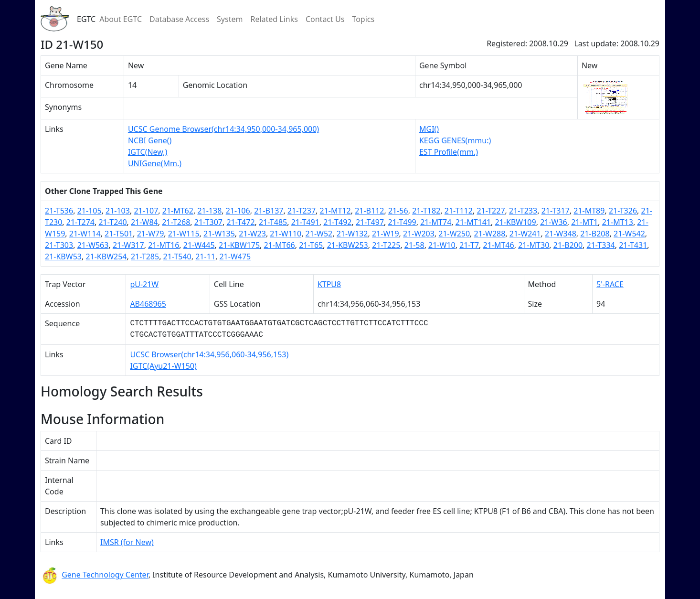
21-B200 (568, 245)
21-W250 (454, 234)
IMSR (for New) (127, 542)
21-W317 (128, 245)
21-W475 (235, 257)
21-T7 (469, 245)
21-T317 (556, 211)
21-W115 (184, 234)
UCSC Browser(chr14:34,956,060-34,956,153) (209, 354)
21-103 (118, 211)
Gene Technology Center (105, 575)
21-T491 (305, 222)
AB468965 (148, 304)
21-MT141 (473, 222)
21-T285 (145, 257)
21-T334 (601, 245)
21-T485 (273, 222)
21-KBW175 (239, 245)
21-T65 (311, 245)
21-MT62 (178, 211)
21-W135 (219, 234)
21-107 (146, 211)
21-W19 (386, 234)
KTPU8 (329, 284)
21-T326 (623, 211)
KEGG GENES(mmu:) (455, 140)
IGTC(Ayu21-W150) (163, 366)
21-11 (205, 257)
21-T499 (402, 222)
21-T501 (119, 234)
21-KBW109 (516, 222)
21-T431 (633, 245)
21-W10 (442, 245)
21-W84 (144, 222)
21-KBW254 (106, 257)
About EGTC (121, 19)
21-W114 (85, 234)
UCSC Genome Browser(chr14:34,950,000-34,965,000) (223, 129)
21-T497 (370, 222)
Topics (363, 19)
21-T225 (386, 245)
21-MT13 (618, 222)
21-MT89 (589, 211)
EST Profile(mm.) (449, 152)
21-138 (209, 211)
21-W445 (199, 245)
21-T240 (112, 222)
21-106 (238, 211)
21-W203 (419, 234)
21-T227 (491, 211)
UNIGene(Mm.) (155, 163)
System (230, 19)
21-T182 (426, 211)
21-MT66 (280, 245)
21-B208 (595, 234)
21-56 (398, 211)
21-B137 (269, 211)
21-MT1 (584, 222)
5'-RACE (610, 284)
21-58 (414, 245)
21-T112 (459, 211)
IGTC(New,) (148, 152)
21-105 (90, 211)
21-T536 (59, 211)
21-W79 (151, 234)
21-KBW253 (348, 245)
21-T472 (240, 222)
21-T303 (59, 245)
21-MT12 (335, 211)
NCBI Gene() (150, 140)
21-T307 (208, 222)
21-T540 (177, 257)
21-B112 (369, 211)
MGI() (429, 129)
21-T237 (302, 211)
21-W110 (286, 234)
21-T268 (176, 222)
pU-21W (144, 284)
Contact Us (325, 19)
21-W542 (629, 234)
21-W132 (352, 234)
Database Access (179, 19)
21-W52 (319, 234)
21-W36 (554, 222)
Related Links (274, 19)
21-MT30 (534, 245)
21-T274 (80, 222)
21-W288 (490, 234)
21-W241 (525, 234)
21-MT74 (436, 222)
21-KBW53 (63, 257)
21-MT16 (164, 245)
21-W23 (252, 234)
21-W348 (561, 234)
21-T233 (523, 211)
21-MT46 (499, 245)
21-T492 (337, 222)
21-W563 (93, 245)
